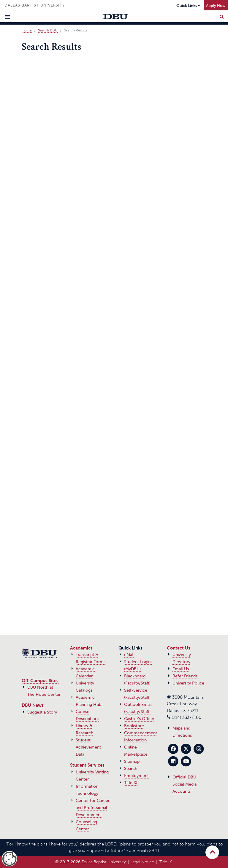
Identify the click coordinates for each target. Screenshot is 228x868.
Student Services (87, 765)
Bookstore (134, 726)
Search (131, 769)
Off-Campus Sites (40, 681)
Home (27, 30)
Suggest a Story (42, 712)
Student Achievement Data (88, 747)
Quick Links (187, 5)
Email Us (181, 669)
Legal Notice (142, 862)
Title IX (131, 783)
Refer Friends (185, 676)
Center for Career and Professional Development (93, 808)
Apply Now (216, 5)
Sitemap (132, 761)
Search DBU (48, 30)
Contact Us (179, 648)
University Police (188, 683)
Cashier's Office (139, 719)
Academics (81, 648)
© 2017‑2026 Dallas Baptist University (91, 862)
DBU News (33, 705)
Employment (136, 776)
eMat (129, 655)
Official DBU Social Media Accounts (185, 784)
